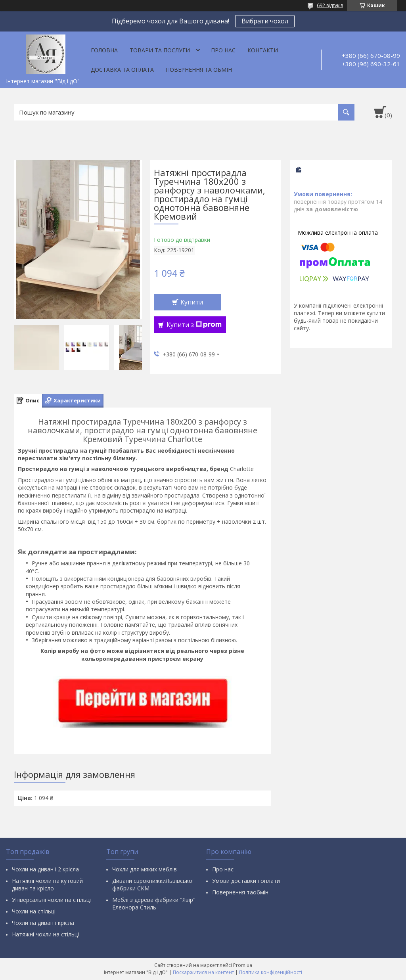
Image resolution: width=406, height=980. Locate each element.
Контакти (263, 50)
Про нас (223, 50)
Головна (104, 50)
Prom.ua (243, 965)
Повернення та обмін (199, 70)
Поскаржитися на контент (203, 972)
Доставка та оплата (122, 70)
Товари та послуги (160, 50)
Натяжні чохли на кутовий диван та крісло (47, 884)
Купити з (194, 325)
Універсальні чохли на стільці (51, 900)
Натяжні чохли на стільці (45, 934)
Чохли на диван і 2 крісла (45, 869)
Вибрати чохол (265, 21)
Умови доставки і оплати (246, 881)
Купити (192, 302)
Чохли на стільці (34, 911)
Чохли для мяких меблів (145, 869)
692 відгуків (330, 5)
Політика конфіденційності (271, 972)
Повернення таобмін (240, 892)
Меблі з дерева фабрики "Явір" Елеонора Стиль (154, 903)
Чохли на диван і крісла (43, 923)
